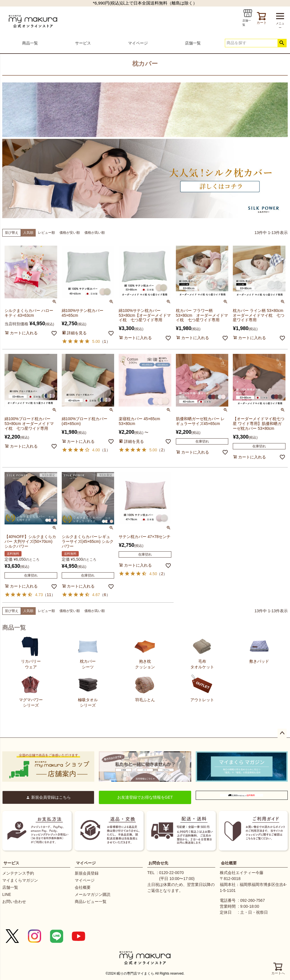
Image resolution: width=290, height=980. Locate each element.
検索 (282, 43)
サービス (83, 43)
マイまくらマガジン (20, 880)
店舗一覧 (193, 43)
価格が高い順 (95, 233)
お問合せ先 (158, 863)
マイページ (138, 43)
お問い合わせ (14, 902)
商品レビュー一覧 (91, 902)
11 (49, 595)
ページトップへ (282, 733)
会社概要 (83, 887)
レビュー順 (46, 233)
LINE (7, 894)
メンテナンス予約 (18, 873)
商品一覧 (30, 43)
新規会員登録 (87, 873)
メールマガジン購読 (93, 894)
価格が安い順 (70, 233)
